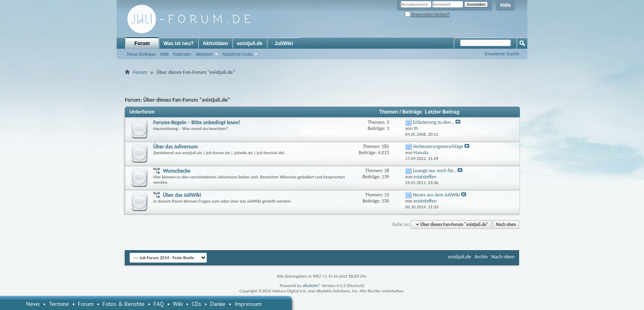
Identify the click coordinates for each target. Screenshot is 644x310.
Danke (218, 304)
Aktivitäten (215, 43)
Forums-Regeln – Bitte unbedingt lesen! (197, 122)
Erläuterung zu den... (434, 122)
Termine (59, 304)
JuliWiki (284, 43)
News (33, 304)
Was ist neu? (179, 43)
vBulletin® (312, 286)
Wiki (178, 304)
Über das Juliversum (176, 147)
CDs (197, 304)
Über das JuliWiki (182, 195)
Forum (142, 43)
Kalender (182, 54)
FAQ (159, 304)
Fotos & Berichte (124, 304)
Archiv (481, 256)
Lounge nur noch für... (435, 171)
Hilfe (506, 5)
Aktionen (204, 54)
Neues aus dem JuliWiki (436, 195)
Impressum (248, 304)
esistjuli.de (250, 43)
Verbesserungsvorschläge (438, 146)
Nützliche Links (237, 54)
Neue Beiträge (141, 54)
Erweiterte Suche (502, 54)
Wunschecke (176, 171)
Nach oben (506, 225)
